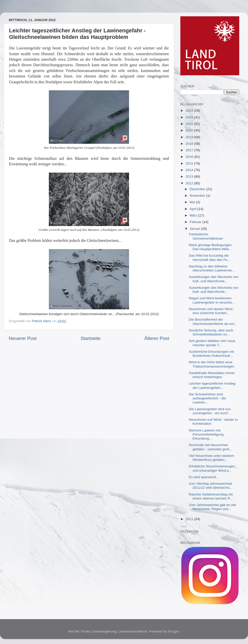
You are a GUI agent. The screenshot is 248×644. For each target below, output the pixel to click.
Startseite (90, 338)
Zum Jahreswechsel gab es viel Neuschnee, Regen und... (212, 507)
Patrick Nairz (42, 321)
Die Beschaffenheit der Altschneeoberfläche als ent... (213, 321)
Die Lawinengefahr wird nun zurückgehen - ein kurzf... (210, 411)
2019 (190, 137)
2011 (190, 519)
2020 (190, 130)
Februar (196, 222)
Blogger (174, 631)
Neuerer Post (23, 338)
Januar (195, 229)
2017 (190, 150)
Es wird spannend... (204, 477)
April (194, 209)
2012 (190, 183)
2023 (190, 111)
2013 (190, 176)
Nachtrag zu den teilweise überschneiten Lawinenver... (212, 268)
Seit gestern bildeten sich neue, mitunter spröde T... (212, 343)
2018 (190, 144)
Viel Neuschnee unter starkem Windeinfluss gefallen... (212, 458)
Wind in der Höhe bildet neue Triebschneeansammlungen (212, 364)
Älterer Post (157, 338)
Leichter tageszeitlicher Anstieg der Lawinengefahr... (212, 385)
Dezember (198, 189)
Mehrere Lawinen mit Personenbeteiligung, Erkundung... (207, 434)
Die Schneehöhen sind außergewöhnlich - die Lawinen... (207, 398)
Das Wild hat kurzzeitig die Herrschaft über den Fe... (210, 258)
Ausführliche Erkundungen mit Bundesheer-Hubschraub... (211, 354)
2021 (190, 124)
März (194, 215)
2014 (190, 170)
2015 (190, 163)
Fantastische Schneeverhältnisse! (206, 236)
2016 (190, 157)
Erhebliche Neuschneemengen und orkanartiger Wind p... (212, 468)
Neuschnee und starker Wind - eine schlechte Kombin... (212, 311)
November (198, 196)
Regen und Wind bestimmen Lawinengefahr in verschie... (212, 300)
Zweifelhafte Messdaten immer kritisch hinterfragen (212, 375)
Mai (193, 202)
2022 (190, 117)
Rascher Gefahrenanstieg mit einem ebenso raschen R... (211, 496)
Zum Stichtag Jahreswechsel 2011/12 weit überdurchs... (211, 486)
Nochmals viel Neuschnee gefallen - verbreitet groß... (211, 447)
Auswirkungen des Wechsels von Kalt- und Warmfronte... (214, 279)
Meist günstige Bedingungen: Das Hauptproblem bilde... (211, 247)
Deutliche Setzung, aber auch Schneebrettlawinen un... (211, 332)
